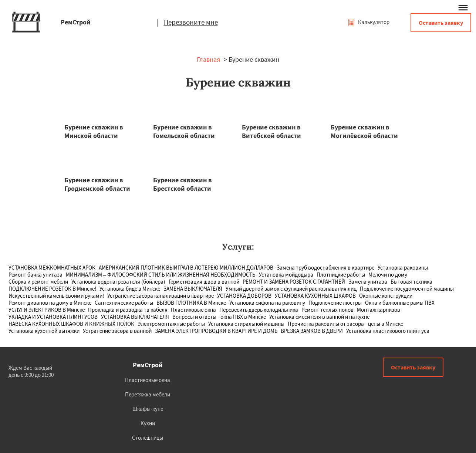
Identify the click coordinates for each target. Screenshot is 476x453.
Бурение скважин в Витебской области (271, 131)
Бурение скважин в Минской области (94, 131)
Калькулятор (369, 22)
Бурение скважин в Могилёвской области (364, 131)
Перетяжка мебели (148, 394)
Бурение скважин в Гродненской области (97, 184)
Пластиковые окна (148, 380)
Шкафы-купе (148, 409)
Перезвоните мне (191, 22)
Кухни (148, 423)
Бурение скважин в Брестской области (183, 184)
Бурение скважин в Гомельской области (184, 131)
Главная (208, 59)
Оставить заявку (441, 23)
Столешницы (148, 438)
